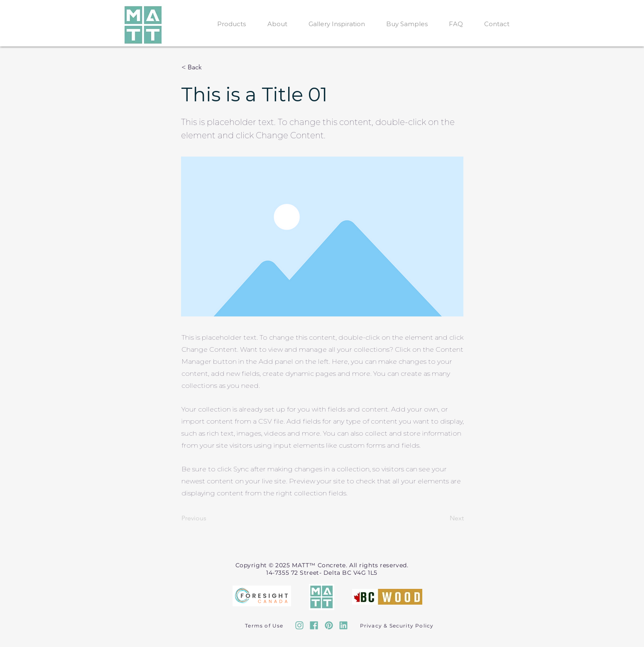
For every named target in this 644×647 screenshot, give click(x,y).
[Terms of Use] (265, 625)
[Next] (443, 519)
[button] (209, 67)
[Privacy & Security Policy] (398, 625)
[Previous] (209, 519)
